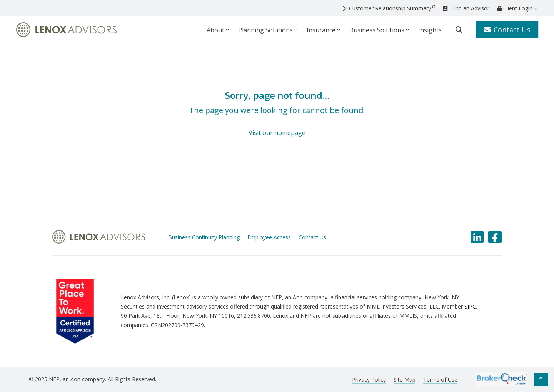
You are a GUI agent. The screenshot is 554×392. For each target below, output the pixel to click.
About (215, 30)
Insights (430, 30)
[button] (541, 379)
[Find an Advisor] (466, 8)
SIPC (470, 306)
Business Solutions (377, 30)
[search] (459, 30)
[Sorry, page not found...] (277, 113)
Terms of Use (440, 379)
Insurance (321, 30)
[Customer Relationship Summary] (389, 8)
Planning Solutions (265, 30)
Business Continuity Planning (204, 237)
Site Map (405, 379)
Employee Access (269, 237)
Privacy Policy (369, 379)
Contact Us (507, 30)
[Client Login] (515, 8)
